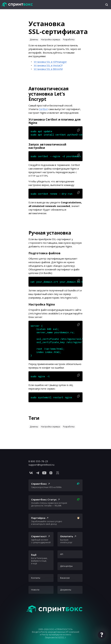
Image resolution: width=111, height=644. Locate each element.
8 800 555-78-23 (38, 461)
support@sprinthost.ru (41, 465)
